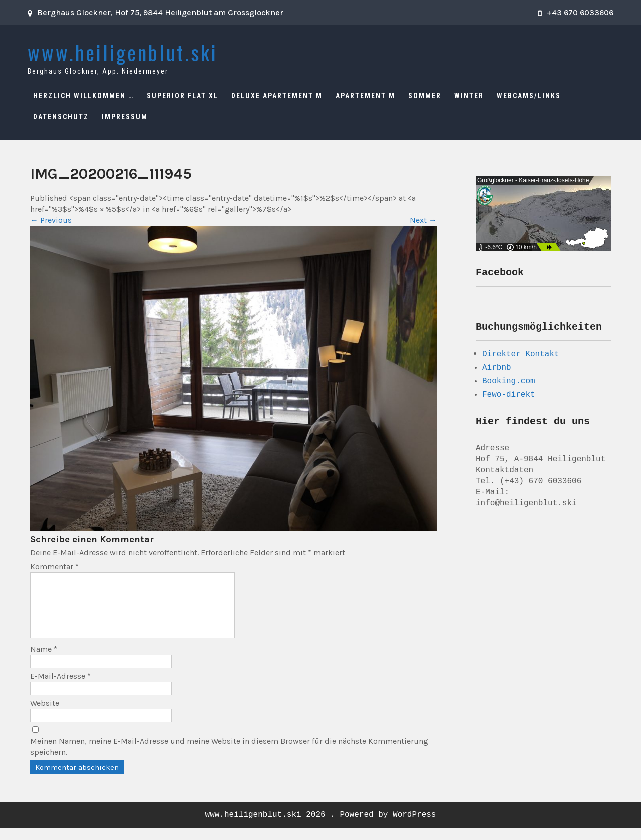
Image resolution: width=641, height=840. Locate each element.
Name (44, 661)
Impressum (125, 117)
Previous (51, 220)
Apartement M (365, 96)
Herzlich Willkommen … (83, 96)
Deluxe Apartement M (277, 96)
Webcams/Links (529, 96)
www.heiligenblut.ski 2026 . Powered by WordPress (321, 827)
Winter (469, 96)
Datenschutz (61, 117)
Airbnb (497, 371)
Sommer (425, 96)
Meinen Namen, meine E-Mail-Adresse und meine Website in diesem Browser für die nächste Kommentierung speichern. (229, 759)
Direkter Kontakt (521, 357)
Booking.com (509, 384)
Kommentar (54, 566)
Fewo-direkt (509, 398)
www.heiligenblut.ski (123, 52)
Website (45, 715)
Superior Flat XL (183, 96)
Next (423, 220)
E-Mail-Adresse (60, 688)
